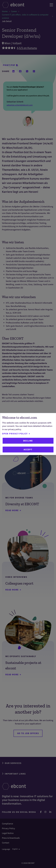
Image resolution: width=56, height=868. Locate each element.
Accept (28, 450)
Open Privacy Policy (16, 434)
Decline (28, 441)
